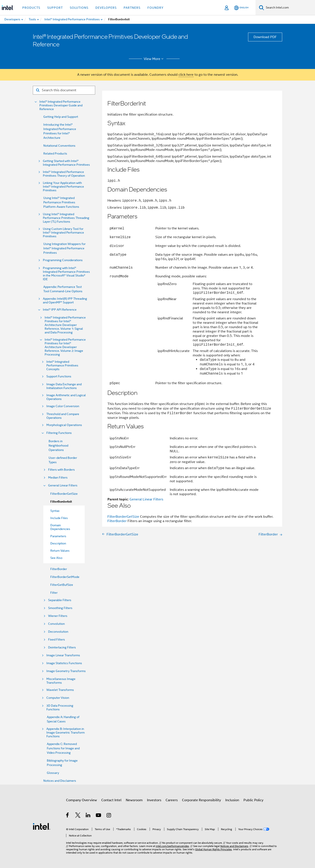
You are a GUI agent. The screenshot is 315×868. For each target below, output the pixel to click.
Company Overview (81, 800)
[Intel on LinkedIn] (88, 816)
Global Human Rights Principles (213, 849)
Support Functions (59, 376)
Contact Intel (111, 800)
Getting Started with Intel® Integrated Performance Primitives (66, 163)
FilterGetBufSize (62, 585)
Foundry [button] (156, 8)
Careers (172, 800)
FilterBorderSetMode (65, 577)
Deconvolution (58, 632)
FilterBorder (59, 569)
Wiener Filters (58, 616)
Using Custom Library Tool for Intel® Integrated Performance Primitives (63, 233)
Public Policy (253, 800)
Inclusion (232, 800)
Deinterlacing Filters (62, 647)
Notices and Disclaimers (60, 781)
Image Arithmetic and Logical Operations (66, 397)
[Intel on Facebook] (68, 816)
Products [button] (31, 8)
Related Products (55, 153)
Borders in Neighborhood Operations (58, 445)
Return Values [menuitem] (60, 551)
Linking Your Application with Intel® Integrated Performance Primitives (63, 187)
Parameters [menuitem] (58, 536)
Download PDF (265, 37)
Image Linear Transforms (63, 655)
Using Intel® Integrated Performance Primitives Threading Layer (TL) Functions (66, 218)
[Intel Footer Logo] (42, 826)
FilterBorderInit (61, 502)
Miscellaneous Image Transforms (61, 681)
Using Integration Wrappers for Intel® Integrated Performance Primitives (64, 248)
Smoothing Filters (60, 608)
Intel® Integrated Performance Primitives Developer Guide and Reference (61, 105)
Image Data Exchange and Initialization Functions (64, 386)
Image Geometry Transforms (66, 671)
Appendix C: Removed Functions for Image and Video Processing (63, 748)
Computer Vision (58, 698)
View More (154, 59)
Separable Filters (60, 600)
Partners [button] (132, 8)
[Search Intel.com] (290, 8)
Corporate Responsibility (201, 800)
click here (186, 75)
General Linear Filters (63, 485)
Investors (154, 800)
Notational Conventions (59, 146)
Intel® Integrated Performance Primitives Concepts (62, 365)
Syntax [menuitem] (55, 511)
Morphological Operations (64, 425)
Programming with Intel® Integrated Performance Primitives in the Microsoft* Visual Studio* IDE (66, 274)
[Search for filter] (64, 90)
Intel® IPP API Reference (60, 310)
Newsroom (134, 800)
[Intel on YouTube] (99, 816)
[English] (241, 8)
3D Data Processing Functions (60, 708)
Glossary (53, 773)
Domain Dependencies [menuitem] (60, 527)
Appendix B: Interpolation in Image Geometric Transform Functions (66, 733)
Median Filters (58, 478)
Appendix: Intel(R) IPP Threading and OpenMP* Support (65, 301)
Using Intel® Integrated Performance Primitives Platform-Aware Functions (61, 202)
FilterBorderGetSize (64, 494)
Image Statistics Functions (64, 663)
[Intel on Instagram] (109, 816)
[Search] (262, 8)
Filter (54, 593)
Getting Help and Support (61, 117)
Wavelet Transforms (60, 690)
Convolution (56, 624)
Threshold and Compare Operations (63, 416)
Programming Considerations (63, 260)
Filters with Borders (61, 470)
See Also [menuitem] (56, 558)
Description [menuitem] (58, 543)
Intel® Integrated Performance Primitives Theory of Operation (64, 174)
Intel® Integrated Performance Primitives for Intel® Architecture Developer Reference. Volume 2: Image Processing (65, 347)
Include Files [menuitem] (59, 518)
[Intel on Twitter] (78, 816)
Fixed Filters (57, 640)
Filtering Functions (59, 433)
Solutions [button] (79, 8)
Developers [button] (106, 8)
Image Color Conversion (63, 406)
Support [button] (55, 8)
